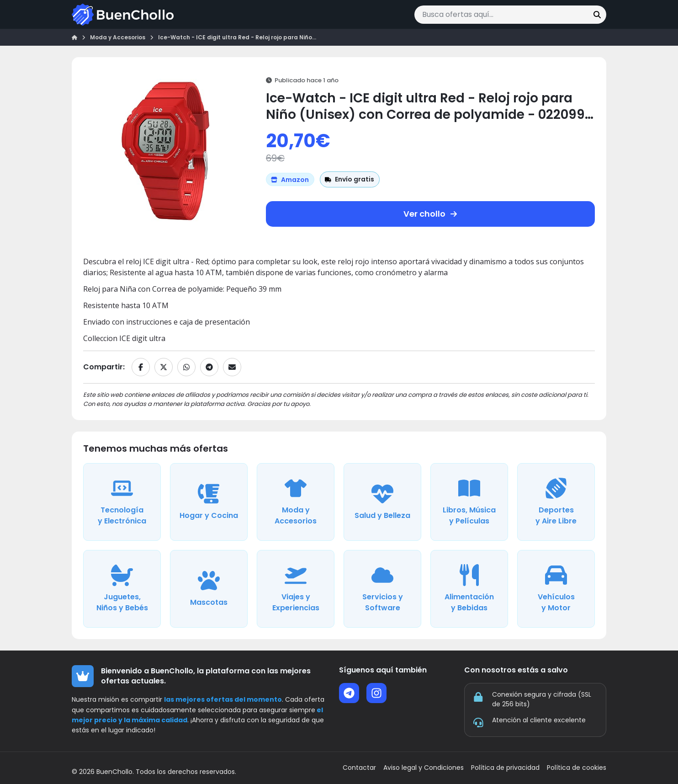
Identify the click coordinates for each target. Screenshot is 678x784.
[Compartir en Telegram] (209, 367)
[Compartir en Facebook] (141, 367)
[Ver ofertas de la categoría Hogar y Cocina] (209, 502)
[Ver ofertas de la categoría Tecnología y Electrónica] (122, 502)
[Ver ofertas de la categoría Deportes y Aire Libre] (556, 502)
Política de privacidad (505, 768)
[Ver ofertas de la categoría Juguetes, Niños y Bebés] (122, 589)
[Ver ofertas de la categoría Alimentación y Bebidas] (469, 589)
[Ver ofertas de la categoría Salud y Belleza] (382, 502)
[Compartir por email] (232, 367)
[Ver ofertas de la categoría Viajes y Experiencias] (296, 589)
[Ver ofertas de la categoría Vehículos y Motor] (556, 589)
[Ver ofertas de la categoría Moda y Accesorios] (296, 502)
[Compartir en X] (164, 367)
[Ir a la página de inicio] (123, 15)
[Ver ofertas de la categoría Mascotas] (209, 589)
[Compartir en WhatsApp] (186, 367)
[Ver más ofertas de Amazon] (290, 179)
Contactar (359, 768)
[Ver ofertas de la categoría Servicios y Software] (382, 589)
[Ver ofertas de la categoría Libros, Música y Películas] (469, 502)
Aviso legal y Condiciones (424, 768)
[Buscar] (597, 15)
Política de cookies (577, 768)
